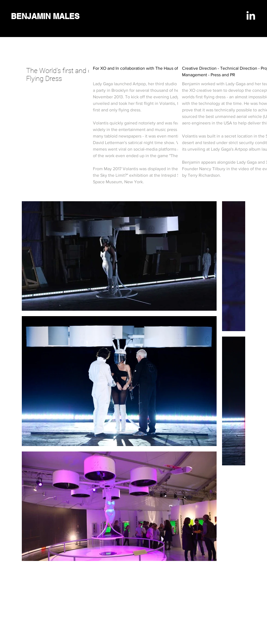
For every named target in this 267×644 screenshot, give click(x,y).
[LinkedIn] (251, 16)
